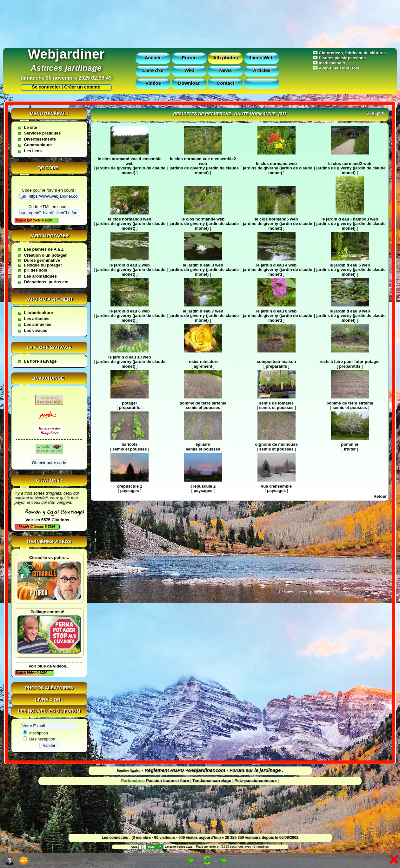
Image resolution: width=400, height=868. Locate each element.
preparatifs (276, 366)
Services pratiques (43, 133)
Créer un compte (82, 87)
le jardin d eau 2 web (130, 265)
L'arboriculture (39, 313)
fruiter (350, 449)
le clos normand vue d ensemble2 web (203, 161)
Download (190, 83)
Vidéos (153, 83)
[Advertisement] (200, 22)
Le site (31, 127)
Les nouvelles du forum (49, 711)
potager (130, 403)
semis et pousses (203, 408)
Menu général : (49, 114)
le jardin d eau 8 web (276, 311)
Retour (380, 496)
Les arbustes (37, 319)
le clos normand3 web (130, 219)
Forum (189, 58)
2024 (48, 220)
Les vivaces (36, 330)
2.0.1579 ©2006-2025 (165, 847)
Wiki (189, 70)
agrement (203, 366)
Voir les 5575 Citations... (49, 520)
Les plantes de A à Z (44, 249)
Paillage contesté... (49, 612)
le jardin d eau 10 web (130, 357)
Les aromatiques (40, 276)
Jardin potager (49, 236)
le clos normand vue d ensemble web (130, 161)
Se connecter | (46, 87)
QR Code (34, 220)
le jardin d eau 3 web (203, 265)
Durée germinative (42, 260)
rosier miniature (203, 362)
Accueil (153, 58)
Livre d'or (153, 70)
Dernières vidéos (49, 542)
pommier (350, 444)
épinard (203, 444)
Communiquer (38, 145)
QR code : (49, 168)
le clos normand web (276, 164)
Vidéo (32, 673)
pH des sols (36, 270)
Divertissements (40, 139)
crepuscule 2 (203, 486)
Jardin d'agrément (49, 299)
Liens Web (262, 58)
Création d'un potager (46, 255)
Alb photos (225, 58)
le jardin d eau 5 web (350, 265)
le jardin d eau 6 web (130, 311)
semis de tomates (276, 403)
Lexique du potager (43, 265)
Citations (37, 526)
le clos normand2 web (350, 164)
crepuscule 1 (130, 486)
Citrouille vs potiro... (49, 558)
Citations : (49, 480)
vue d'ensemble (276, 486)
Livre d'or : (49, 700)
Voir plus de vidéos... (49, 666)
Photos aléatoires (49, 688)
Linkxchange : (49, 378)
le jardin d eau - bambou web (350, 219)
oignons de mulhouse (276, 444)
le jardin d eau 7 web (203, 311)
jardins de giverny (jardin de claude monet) (131, 170)
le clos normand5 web (277, 219)
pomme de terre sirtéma (203, 403)
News (226, 70)
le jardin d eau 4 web (276, 265)
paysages (130, 491)
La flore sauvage (49, 347)
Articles (262, 70)
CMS (134, 847)
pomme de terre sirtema (350, 403)
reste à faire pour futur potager (350, 362)
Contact (225, 83)
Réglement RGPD (164, 770)
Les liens (33, 151)
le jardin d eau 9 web (350, 311)
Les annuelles (38, 324)
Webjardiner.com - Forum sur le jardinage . (235, 770)
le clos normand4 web (203, 219)
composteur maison (277, 362)
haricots (130, 444)
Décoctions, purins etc (46, 282)
